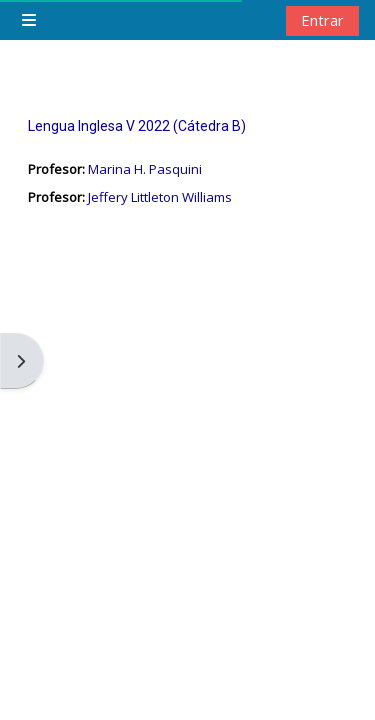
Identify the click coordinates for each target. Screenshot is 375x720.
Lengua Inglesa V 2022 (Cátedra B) (137, 126)
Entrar (322, 20)
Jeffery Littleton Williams (160, 197)
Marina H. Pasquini (145, 169)
